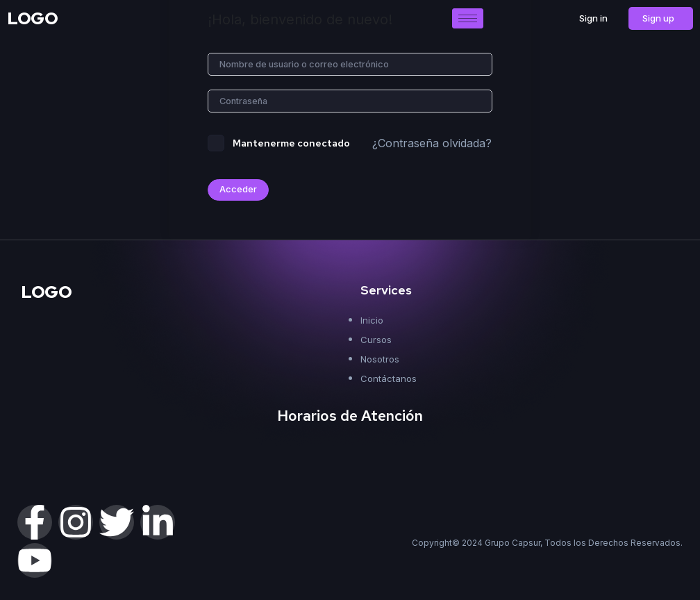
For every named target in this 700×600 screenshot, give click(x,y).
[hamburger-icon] (468, 18)
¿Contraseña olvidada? (432, 144)
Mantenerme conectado (291, 144)
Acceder (238, 191)
